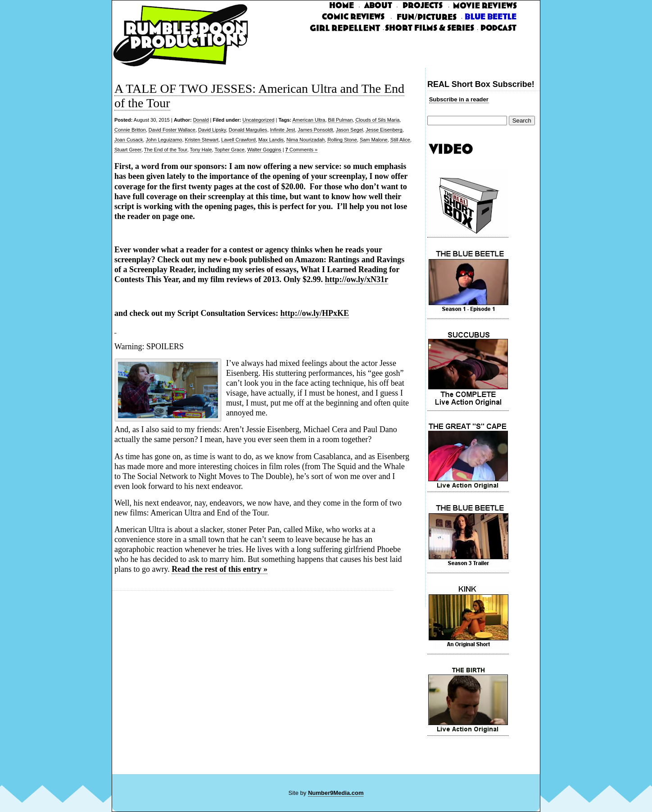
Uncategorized (259, 120)
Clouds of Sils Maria (377, 120)
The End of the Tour (166, 150)
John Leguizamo (164, 140)
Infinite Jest (283, 130)
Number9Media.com (336, 793)
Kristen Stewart (202, 140)
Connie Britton (130, 130)
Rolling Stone (342, 140)
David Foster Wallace (172, 130)
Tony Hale (201, 150)
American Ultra (309, 120)
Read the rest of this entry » (220, 569)
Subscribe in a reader (459, 99)
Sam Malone (374, 140)
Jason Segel (350, 130)
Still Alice (400, 140)
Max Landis (271, 140)
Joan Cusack (129, 140)
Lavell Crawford (238, 140)
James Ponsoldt (315, 130)
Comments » (302, 150)
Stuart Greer (128, 150)
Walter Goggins (264, 150)
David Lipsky (212, 130)
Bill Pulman (340, 120)
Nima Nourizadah (306, 140)
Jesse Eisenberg (384, 130)
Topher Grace (229, 150)
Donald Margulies (248, 130)
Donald (201, 120)
